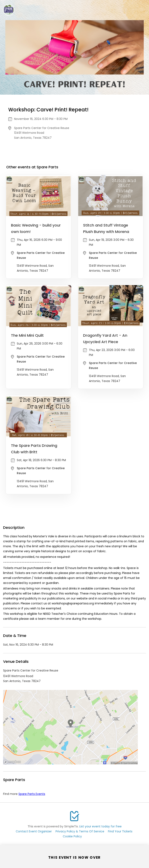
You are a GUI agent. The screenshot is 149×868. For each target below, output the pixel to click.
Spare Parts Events (32, 794)
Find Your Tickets (120, 831)
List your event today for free (101, 826)
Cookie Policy (72, 836)
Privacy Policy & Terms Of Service (80, 831)
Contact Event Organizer (34, 831)
